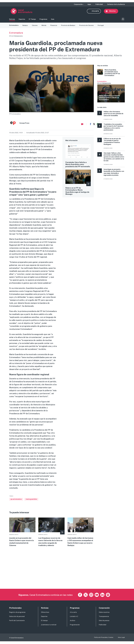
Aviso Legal (121, 640)
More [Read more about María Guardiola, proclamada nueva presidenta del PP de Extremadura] (111, 74)
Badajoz (26, 27)
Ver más (111, 93)
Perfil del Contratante (17, 623)
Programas (43, 20)
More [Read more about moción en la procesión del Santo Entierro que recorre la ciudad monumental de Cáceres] (22, 534)
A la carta (97, 12)
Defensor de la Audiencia (116, 4)
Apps (89, 4)
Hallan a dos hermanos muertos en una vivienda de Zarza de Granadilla (113, 115)
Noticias (12, 20)
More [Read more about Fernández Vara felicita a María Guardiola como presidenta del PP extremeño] (78, 159)
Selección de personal (17, 619)
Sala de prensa (104, 623)
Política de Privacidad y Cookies (104, 640)
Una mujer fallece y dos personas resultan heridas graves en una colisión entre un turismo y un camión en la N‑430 (114, 159)
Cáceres (35, 27)
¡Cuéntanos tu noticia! (49, 627)
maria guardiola (31, 501)
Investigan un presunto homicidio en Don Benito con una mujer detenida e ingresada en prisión (114, 174)
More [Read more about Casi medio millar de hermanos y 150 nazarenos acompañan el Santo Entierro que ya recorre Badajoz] (81, 534)
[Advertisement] (65, 578)
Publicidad (99, 4)
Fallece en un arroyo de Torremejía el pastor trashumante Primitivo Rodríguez (112, 143)
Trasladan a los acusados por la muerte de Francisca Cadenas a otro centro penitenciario (113, 129)
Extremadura (14, 27)
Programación (75, 627)
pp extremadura (16, 501)
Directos (114, 12)
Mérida (45, 27)
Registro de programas (17, 615)
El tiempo (44, 623)
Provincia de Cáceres (88, 27)
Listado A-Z (74, 619)
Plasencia (55, 27)
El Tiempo (32, 20)
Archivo (72, 623)
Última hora (45, 615)
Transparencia (104, 619)
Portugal (102, 27)
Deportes (22, 20)
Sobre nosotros (104, 615)
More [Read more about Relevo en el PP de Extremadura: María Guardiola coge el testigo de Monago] (78, 187)
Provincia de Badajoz (69, 27)
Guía (53, 20)
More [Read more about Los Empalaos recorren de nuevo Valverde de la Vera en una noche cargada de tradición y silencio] (51, 534)
